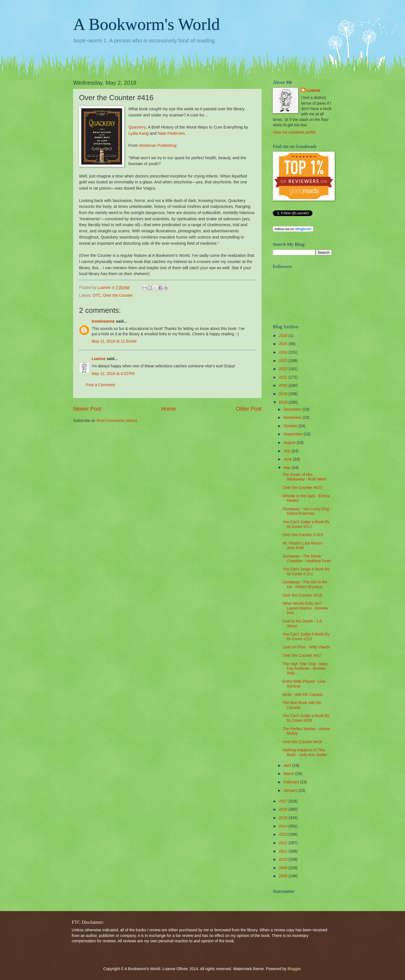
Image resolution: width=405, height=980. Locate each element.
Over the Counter (118, 295)
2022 (284, 369)
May (288, 468)
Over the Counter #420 (302, 488)
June (288, 459)
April (288, 766)
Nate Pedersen (171, 133)
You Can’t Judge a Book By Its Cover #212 (306, 524)
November (293, 418)
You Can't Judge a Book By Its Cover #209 (306, 718)
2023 (284, 361)
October (291, 426)
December (293, 409)
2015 (284, 818)
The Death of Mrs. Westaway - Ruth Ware (304, 477)
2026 (284, 336)
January (291, 791)
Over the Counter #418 (302, 595)
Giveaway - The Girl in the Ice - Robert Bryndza (305, 585)
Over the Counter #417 (302, 656)
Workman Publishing (158, 145)
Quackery (137, 127)
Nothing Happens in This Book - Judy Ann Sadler (305, 752)
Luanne (99, 359)
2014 (284, 826)
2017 (284, 801)
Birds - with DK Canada (302, 695)
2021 (284, 377)
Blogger (294, 969)
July (287, 451)
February (292, 782)
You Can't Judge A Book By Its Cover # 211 (306, 572)
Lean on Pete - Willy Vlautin (306, 647)
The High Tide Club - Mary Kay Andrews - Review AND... (305, 669)
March (289, 774)
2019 (284, 394)
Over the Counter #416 (302, 742)
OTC (97, 295)
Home (169, 409)
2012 (284, 843)
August (290, 443)
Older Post (249, 409)
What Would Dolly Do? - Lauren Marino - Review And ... (305, 608)
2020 (284, 386)
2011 (284, 851)
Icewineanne (103, 321)
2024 (284, 352)
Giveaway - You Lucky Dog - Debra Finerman (307, 511)
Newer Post (87, 409)
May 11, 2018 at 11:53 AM (114, 341)
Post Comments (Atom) (117, 421)
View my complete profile (294, 132)
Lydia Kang (138, 133)
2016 (284, 809)
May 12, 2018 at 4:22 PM (113, 374)
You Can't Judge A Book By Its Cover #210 (306, 637)
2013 (284, 834)
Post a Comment (101, 385)
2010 (284, 859)
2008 (284, 876)
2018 (284, 402)
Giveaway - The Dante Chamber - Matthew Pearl (307, 559)
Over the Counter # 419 (303, 535)
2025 (284, 344)
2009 (284, 868)
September (293, 434)
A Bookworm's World (147, 24)
